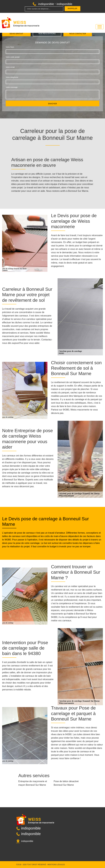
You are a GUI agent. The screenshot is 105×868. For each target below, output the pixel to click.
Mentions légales (56, 865)
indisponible (46, 4)
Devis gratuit (16, 34)
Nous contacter (78, 34)
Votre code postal (13, 57)
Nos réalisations (47, 34)
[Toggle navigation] (100, 27)
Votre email (10, 67)
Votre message (12, 87)
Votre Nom (10, 47)
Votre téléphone (12, 77)
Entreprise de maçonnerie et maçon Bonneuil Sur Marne (33, 783)
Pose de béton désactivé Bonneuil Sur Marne (66, 783)
